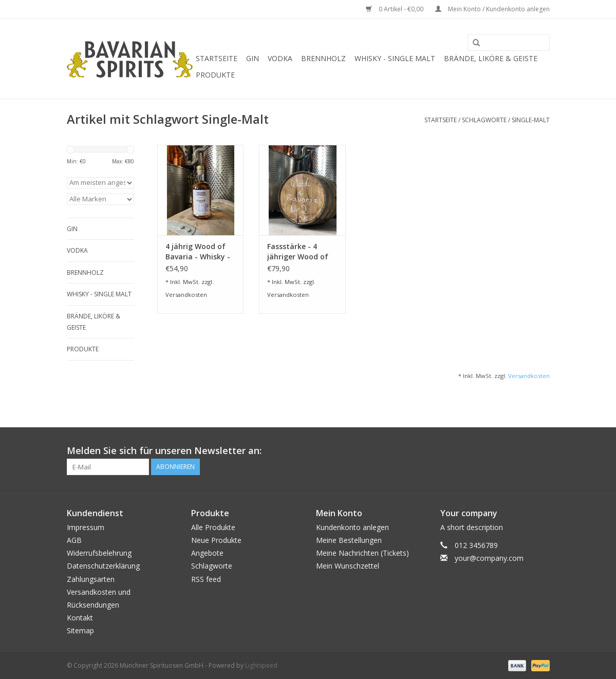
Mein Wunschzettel (348, 566)
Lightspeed (261, 665)
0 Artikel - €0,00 (395, 9)
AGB (74, 540)
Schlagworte (484, 120)
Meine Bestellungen (349, 540)
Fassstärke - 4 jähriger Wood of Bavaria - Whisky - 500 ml (300, 252)
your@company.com (489, 558)
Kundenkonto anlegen (352, 527)
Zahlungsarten (91, 579)
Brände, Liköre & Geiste (491, 58)
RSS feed (206, 579)
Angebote (207, 553)
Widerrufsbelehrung (99, 553)
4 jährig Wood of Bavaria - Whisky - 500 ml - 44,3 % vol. (200, 252)
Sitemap (80, 630)
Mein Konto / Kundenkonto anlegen (492, 9)
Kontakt (80, 618)
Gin (253, 58)
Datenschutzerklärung (103, 566)
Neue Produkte (216, 540)
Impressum (86, 527)
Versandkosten (186, 295)
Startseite (217, 58)
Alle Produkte (213, 527)
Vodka (280, 58)
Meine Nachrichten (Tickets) (362, 553)
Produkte (215, 75)
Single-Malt (531, 120)
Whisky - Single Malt (395, 58)
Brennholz (323, 58)
